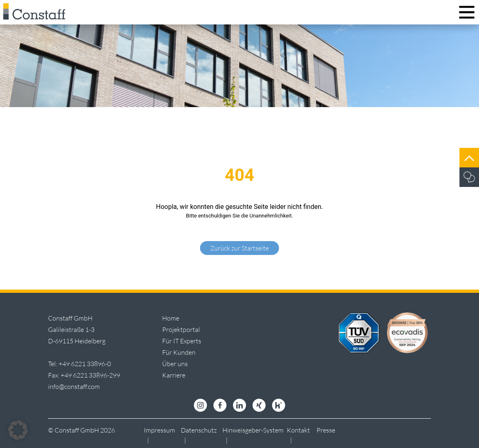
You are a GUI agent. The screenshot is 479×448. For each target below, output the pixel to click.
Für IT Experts (182, 341)
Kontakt (298, 430)
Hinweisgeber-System (253, 430)
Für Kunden (179, 352)
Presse (326, 430)
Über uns (175, 364)
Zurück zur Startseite (239, 248)
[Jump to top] (469, 158)
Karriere (174, 375)
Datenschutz (199, 430)
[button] (18, 430)
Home (171, 318)
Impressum (159, 430)
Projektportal (181, 329)
